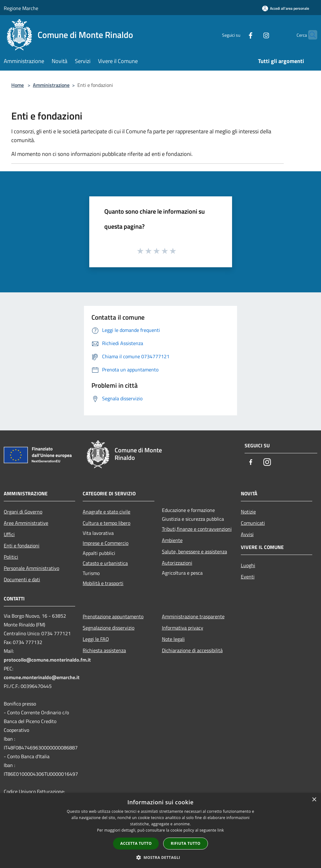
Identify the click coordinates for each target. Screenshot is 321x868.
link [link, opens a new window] (221, 830)
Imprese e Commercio (106, 543)
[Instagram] (254, 35)
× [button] (314, 800)
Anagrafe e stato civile (106, 512)
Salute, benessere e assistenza (194, 551)
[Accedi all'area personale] (286, 8)
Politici (11, 557)
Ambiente (172, 540)
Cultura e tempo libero (106, 523)
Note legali (173, 639)
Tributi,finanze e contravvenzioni (197, 529)
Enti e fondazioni (22, 546)
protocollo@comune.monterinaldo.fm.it (47, 660)
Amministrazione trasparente (193, 616)
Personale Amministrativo (31, 568)
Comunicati (253, 523)
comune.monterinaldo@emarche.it (42, 677)
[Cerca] (310, 35)
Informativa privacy (183, 628)
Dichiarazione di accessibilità (192, 650)
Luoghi (248, 565)
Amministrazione (51, 85)
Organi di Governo (23, 512)
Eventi (248, 577)
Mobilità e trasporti (103, 583)
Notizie (248, 512)
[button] (161, 857)
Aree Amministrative (26, 523)
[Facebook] (238, 35)
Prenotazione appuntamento (113, 616)
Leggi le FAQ (96, 639)
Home (18, 85)
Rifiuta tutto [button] (186, 843)
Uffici (9, 534)
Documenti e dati (22, 579)
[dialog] (160, 831)
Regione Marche (21, 8)
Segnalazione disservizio (109, 628)
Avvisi (247, 534)
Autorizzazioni (177, 563)
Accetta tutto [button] (136, 843)
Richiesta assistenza (104, 650)
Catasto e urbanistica (105, 563)
